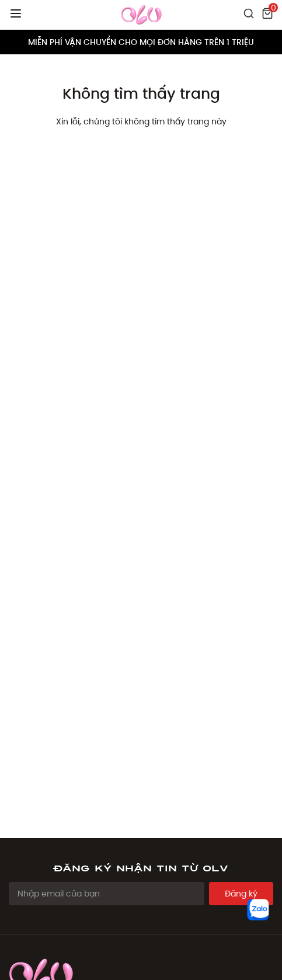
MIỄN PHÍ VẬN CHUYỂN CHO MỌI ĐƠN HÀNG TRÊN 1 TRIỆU (141, 42)
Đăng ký (241, 894)
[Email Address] (107, 894)
